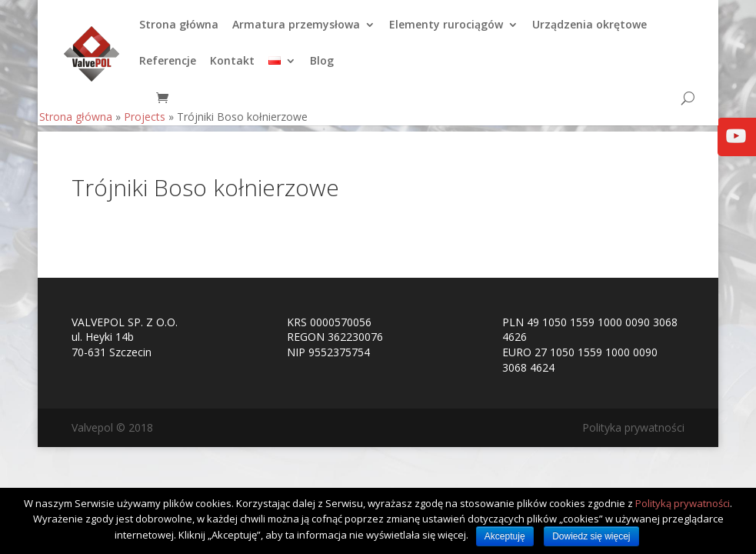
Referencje (168, 68)
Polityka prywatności (633, 427)
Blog (322, 68)
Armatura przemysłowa (296, 32)
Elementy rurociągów (446, 32)
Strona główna (179, 32)
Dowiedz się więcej (591, 536)
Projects (145, 123)
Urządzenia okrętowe (589, 32)
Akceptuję (505, 536)
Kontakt (232, 68)
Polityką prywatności (683, 503)
